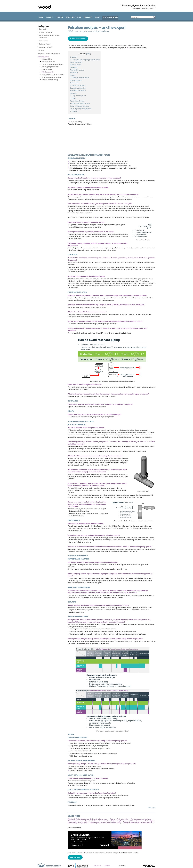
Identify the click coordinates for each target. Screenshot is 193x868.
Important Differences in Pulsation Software (138, 823)
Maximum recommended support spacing (83, 166)
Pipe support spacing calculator (125, 631)
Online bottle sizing (76, 168)
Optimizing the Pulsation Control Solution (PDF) (105, 823)
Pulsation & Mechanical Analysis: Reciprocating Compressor (87, 819)
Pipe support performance (50, 67)
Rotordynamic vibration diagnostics (53, 75)
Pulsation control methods (80, 78)
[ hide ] (88, 54)
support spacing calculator (84, 569)
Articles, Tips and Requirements (50, 54)
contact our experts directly (138, 48)
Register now (75, 857)
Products (88, 17)
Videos (73, 57)
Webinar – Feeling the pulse (119, 819)
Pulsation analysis (48, 72)
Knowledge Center (110, 17)
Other (73, 98)
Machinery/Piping (74, 17)
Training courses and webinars (141, 819)
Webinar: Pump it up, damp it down (81, 771)
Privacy (107, 866)
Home (41, 17)
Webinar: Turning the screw (79, 785)
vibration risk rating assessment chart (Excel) (131, 634)
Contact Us (97, 866)
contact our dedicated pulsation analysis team (120, 805)
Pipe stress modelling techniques (52, 64)
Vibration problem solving (50, 80)
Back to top (152, 808)
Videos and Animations (75, 821)
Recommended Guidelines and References (49, 37)
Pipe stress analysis (48, 62)
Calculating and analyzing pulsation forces (85, 60)
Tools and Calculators (46, 47)
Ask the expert (44, 57)
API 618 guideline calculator (79, 161)
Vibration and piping (78, 86)
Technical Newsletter (46, 32)
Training (42, 50)
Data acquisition (47, 59)
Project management (78, 96)
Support (74, 111)
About (97, 17)
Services (60, 17)
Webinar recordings (76, 122)
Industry (50, 17)
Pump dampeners (47, 69)
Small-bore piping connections (52, 77)
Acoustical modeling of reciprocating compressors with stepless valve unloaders (123, 217)
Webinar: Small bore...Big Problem (134, 451)
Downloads (43, 29)
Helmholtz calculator (76, 164)
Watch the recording (78, 39)
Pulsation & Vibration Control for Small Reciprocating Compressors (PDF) (109, 821)
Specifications (44, 41)
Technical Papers (45, 44)
